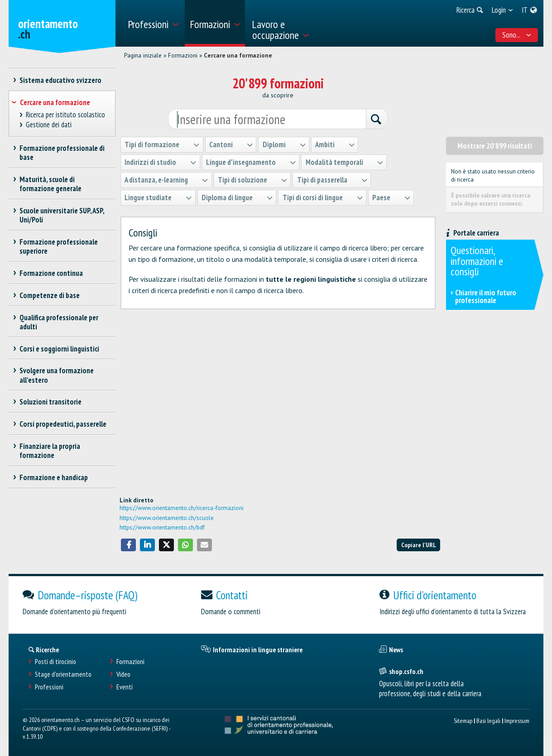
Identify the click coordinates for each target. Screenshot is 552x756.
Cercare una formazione (238, 55)
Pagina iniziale (143, 55)
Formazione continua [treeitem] (51, 273)
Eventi (125, 687)
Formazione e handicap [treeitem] (54, 477)
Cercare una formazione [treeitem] (55, 102)
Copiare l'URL (419, 545)
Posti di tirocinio (55, 662)
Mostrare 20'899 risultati (495, 146)
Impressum (517, 720)
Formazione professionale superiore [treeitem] (59, 246)
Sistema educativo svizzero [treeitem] (61, 80)
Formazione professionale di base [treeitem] (62, 153)
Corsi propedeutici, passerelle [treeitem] (63, 424)
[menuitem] (153, 23)
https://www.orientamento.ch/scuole (167, 518)
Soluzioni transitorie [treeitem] (51, 402)
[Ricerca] (377, 120)
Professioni (49, 687)
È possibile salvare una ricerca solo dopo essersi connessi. (491, 200)
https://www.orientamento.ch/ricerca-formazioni (182, 508)
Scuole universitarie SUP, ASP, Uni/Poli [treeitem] (62, 215)
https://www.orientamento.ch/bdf (162, 527)
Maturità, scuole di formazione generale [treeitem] (50, 184)
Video (123, 674)
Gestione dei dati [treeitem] (48, 125)
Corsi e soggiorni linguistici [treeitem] (60, 349)
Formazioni (183, 55)
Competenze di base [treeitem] (50, 295)
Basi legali (488, 720)
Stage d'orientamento (63, 674)
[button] (129, 545)
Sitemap (463, 720)
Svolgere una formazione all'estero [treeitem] (57, 375)
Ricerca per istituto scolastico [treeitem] (65, 115)
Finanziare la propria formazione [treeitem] (50, 451)
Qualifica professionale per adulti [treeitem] (59, 322)
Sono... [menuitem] (517, 35)
